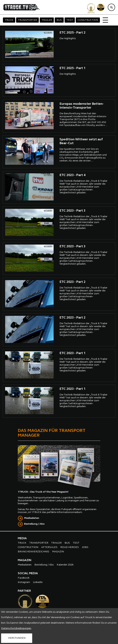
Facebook (24, 578)
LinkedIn (38, 582)
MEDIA (22, 538)
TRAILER (47, 20)
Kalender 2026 (65, 565)
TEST (70, 20)
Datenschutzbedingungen (16, 628)
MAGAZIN (58, 552)
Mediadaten (32, 518)
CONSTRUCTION (88, 20)
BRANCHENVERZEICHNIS (33, 552)
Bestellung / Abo (34, 524)
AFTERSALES (49, 547)
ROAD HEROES (70, 547)
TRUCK (9, 20)
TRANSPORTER (27, 20)
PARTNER (24, 591)
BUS (59, 20)
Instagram (24, 582)
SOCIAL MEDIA (28, 573)
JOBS (85, 547)
